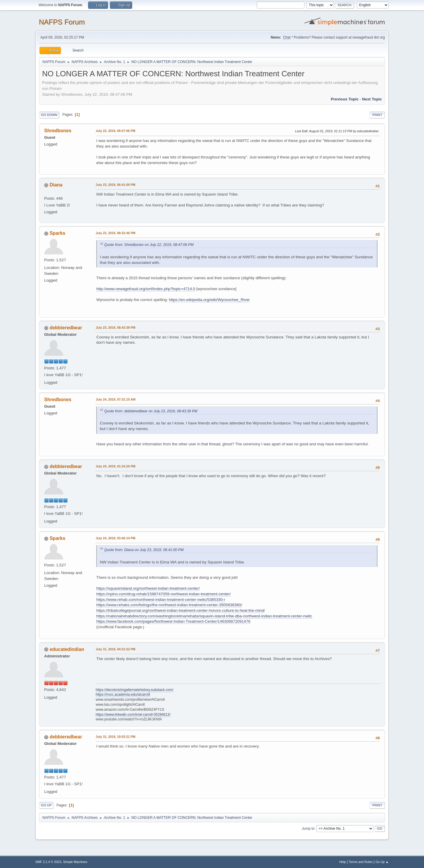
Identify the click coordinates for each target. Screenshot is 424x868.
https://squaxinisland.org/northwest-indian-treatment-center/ (148, 588)
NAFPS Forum (62, 22)
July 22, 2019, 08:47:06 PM (116, 131)
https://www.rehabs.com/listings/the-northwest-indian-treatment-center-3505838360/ (169, 605)
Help (343, 862)
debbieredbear (66, 328)
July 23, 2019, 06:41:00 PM (116, 185)
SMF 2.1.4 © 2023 (48, 862)
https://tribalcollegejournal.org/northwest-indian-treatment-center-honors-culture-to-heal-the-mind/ (181, 610)
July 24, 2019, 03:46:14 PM (116, 538)
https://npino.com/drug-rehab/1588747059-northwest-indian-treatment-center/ (163, 594)
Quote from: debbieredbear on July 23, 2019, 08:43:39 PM (151, 411)
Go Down (49, 115)
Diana (56, 185)
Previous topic (345, 99)
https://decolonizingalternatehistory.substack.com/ (135, 690)
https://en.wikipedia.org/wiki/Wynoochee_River (209, 300)
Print (377, 115)
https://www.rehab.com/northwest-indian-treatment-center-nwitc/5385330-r (161, 600)
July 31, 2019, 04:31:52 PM (116, 649)
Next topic (372, 99)
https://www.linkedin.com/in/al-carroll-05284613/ (133, 715)
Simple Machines (75, 862)
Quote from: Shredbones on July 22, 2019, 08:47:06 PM (149, 245)
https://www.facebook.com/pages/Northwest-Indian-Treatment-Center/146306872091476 (173, 621)
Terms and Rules (361, 862)
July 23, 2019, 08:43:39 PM (116, 328)
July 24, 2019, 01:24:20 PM (116, 466)
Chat (287, 37)
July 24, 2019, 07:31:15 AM (116, 399)
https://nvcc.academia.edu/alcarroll (123, 695)
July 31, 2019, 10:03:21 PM (116, 737)
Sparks (57, 233)
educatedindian (67, 649)
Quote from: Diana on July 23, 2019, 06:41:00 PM (144, 550)
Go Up (46, 805)
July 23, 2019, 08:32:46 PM (116, 233)
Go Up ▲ (382, 862)
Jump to (308, 828)
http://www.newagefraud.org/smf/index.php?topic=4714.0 (146, 289)
